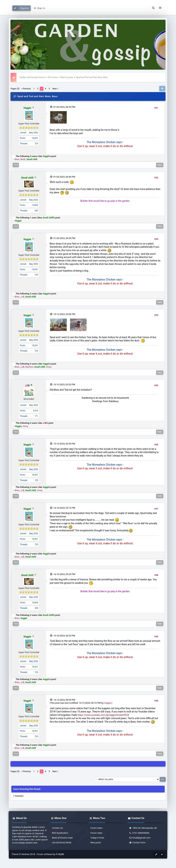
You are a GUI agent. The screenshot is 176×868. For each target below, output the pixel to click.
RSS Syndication (60, 833)
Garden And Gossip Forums (32, 77)
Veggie (107, 703)
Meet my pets (67, 77)
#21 (156, 108)
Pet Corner (53, 77)
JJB (22, 297)
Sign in (40, 8)
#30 (156, 701)
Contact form (137, 843)
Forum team (96, 828)
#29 (156, 637)
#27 (156, 509)
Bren (17, 159)
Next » (55, 89)
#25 (156, 385)
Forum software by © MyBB (51, 854)
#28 (156, 575)
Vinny (49, 367)
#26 (156, 445)
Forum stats (96, 833)
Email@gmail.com (140, 838)
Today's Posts (97, 838)
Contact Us (57, 828)
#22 (156, 178)
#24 (156, 315)
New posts (96, 843)
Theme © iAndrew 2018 (24, 854)
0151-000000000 (139, 833)
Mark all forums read (62, 838)
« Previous (26, 89)
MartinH (29, 367)
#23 (156, 239)
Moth (23, 159)
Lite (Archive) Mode (62, 843)
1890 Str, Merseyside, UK (143, 828)
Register (21, 8)
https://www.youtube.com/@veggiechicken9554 (103, 715)
